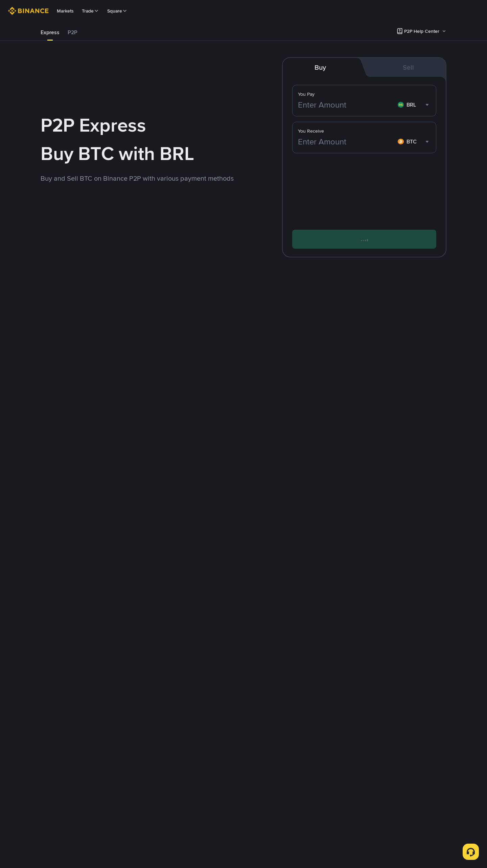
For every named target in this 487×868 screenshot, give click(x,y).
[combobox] (414, 105)
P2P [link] (73, 32)
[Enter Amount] (346, 105)
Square (117, 11)
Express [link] (50, 32)
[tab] (50, 32)
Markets (65, 11)
